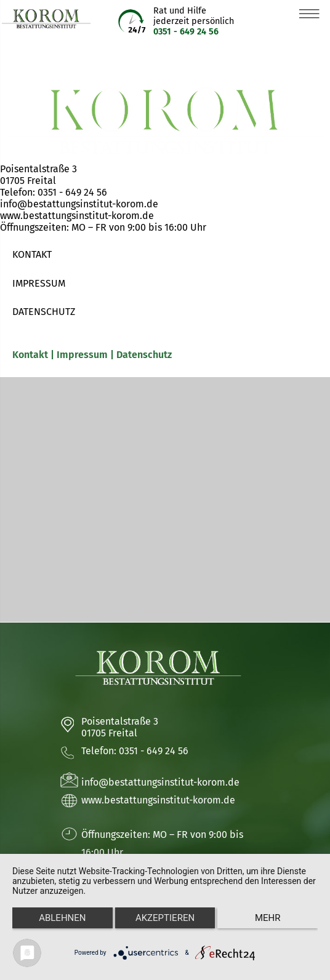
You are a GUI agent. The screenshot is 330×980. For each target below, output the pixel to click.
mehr (268, 918)
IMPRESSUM (39, 283)
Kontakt (31, 355)
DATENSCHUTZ (44, 312)
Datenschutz (144, 355)
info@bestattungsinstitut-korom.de (79, 204)
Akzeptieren (165, 918)
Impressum (82, 355)
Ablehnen (62, 918)
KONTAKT (32, 254)
